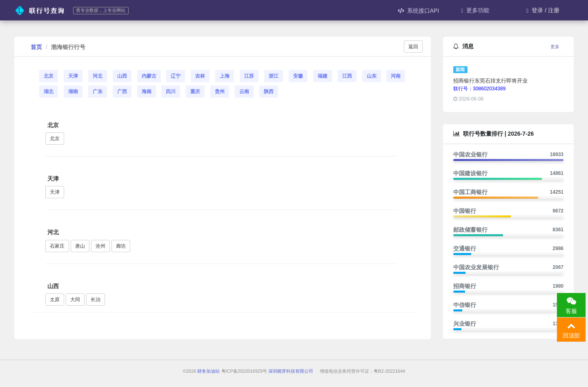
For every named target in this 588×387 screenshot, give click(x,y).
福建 (323, 76)
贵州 (220, 92)
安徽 (298, 76)
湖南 (73, 92)
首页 (36, 47)
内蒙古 (149, 76)
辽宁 (176, 76)
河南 (396, 76)
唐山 (80, 246)
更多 (555, 47)
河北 (98, 76)
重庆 (195, 92)
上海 (225, 76)
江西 (347, 76)
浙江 (274, 76)
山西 (122, 76)
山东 (372, 76)
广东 (98, 92)
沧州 (100, 246)
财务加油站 (208, 371)
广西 (122, 92)
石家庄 (57, 246)
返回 (413, 47)
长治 (96, 300)
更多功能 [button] (475, 10)
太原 (55, 300)
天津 (73, 76)
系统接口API (419, 11)
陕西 (269, 92)
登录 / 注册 (543, 10)
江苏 (249, 76)
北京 (49, 76)
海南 (147, 92)
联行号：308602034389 (479, 89)
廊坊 (121, 246)
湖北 (49, 92)
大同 (75, 300)
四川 (171, 92)
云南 (244, 92)
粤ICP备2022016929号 (244, 371)
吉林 (200, 76)
